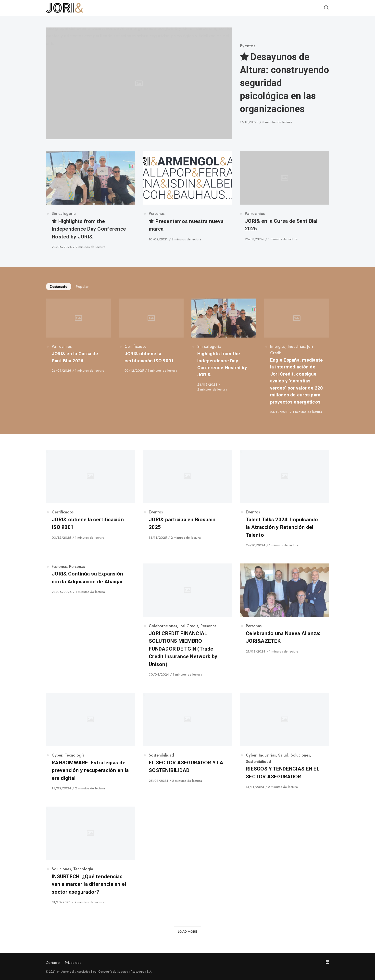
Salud (283, 755)
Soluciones (300, 755)
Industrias (296, 346)
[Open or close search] (326, 8)
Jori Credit (189, 626)
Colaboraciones (163, 626)
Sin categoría (64, 214)
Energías (278, 346)
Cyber (57, 755)
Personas (157, 214)
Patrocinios (255, 214)
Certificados (135, 346)
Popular (82, 287)
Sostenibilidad (161, 755)
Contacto (53, 963)
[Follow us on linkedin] (327, 962)
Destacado (59, 287)
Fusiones (59, 567)
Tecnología (75, 755)
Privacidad (73, 963)
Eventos (248, 46)
